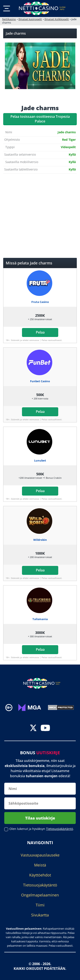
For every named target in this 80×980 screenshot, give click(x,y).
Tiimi (40, 905)
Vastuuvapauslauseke (40, 855)
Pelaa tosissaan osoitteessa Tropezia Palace (40, 119)
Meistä (40, 865)
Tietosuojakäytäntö (40, 885)
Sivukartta (40, 915)
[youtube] (45, 728)
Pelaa (40, 332)
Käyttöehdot (40, 875)
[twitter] (33, 728)
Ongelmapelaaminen (40, 895)
